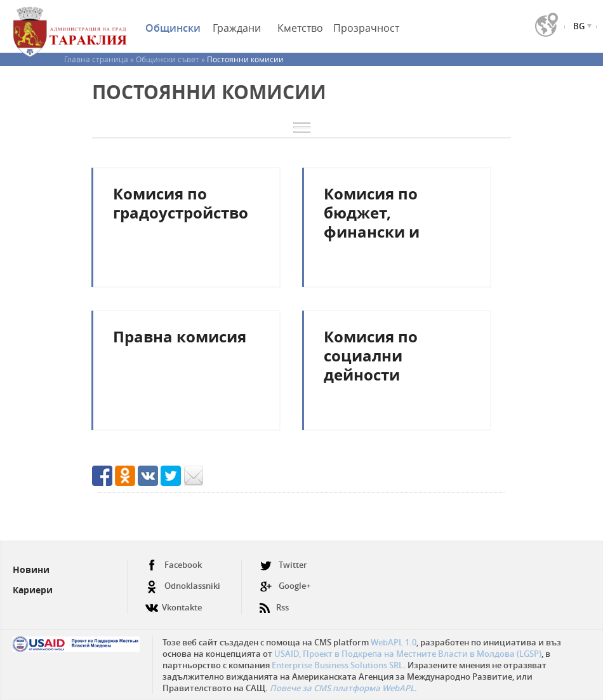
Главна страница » (100, 59)
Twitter (283, 565)
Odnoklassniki (183, 586)
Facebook (174, 565)
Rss (274, 602)
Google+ (285, 586)
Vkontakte (174, 602)
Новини (31, 569)
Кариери (33, 590)
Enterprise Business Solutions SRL (337, 665)
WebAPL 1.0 (394, 642)
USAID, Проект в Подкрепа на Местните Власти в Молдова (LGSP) (408, 654)
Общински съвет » (171, 59)
